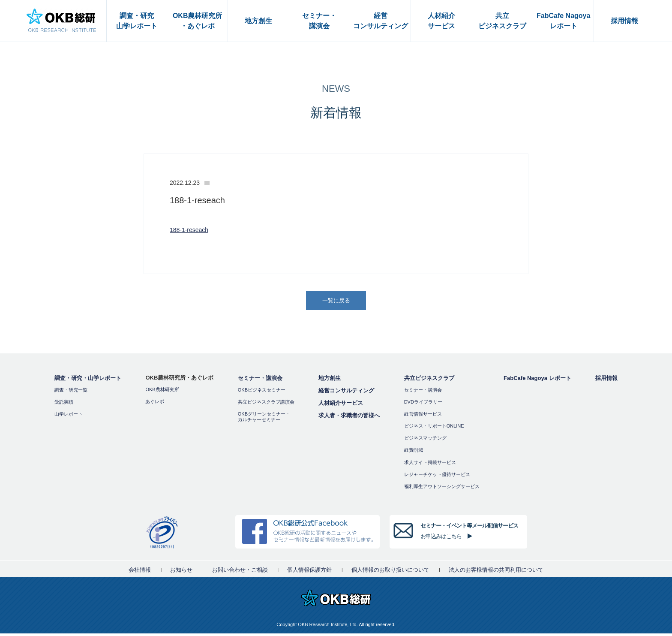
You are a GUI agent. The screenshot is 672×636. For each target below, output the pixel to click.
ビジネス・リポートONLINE (434, 428)
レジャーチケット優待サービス (437, 477)
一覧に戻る (337, 302)
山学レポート (69, 416)
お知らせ (181, 572)
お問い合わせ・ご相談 (240, 572)
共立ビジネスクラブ (429, 381)
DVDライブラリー (423, 404)
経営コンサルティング (346, 393)
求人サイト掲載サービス (430, 465)
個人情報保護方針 (309, 572)
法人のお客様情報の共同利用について (496, 572)
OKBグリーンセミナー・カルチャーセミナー (264, 419)
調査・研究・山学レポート (88, 381)
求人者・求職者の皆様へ (349, 418)
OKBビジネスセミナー (262, 392)
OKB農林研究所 (162, 392)
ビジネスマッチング (425, 441)
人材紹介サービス (341, 405)
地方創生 (330, 381)
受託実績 (64, 404)
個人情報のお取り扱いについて (390, 572)
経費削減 (414, 453)
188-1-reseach (190, 230)
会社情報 (140, 572)
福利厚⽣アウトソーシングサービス (442, 489)
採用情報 (606, 381)
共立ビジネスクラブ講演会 (266, 404)
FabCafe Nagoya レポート (537, 381)
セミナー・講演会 (260, 381)
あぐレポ (155, 404)
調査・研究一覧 (71, 392)
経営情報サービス (423, 416)
